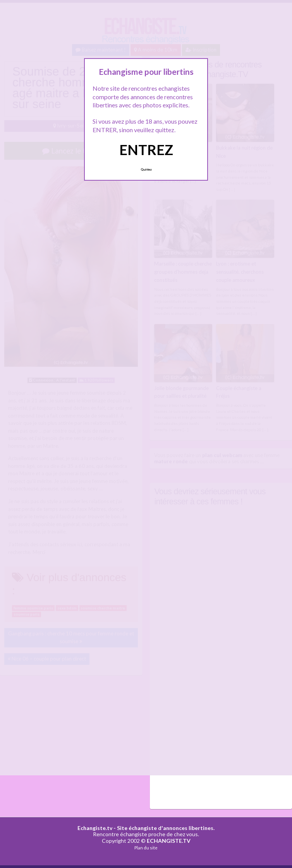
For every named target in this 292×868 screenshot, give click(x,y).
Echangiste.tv (95, 828)
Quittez (146, 169)
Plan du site (146, 848)
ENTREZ (146, 150)
